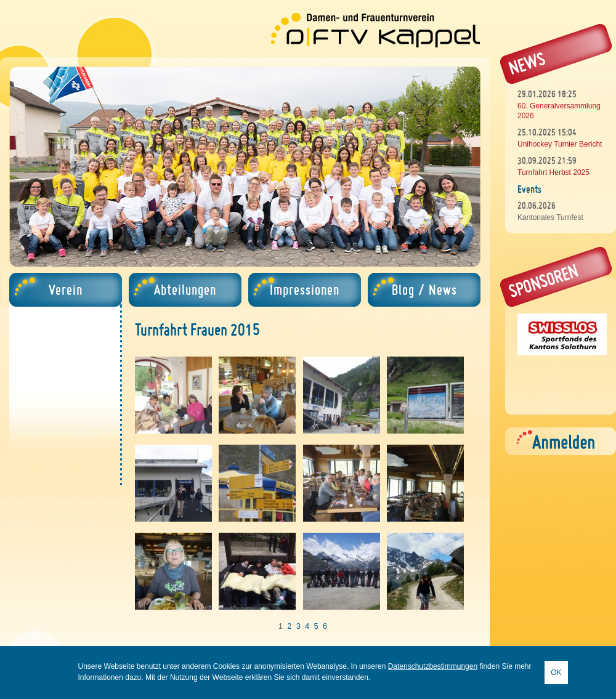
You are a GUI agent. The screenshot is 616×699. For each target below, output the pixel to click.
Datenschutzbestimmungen (433, 666)
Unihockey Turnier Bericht (560, 144)
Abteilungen (185, 290)
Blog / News (424, 290)
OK (556, 673)
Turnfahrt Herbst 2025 (553, 172)
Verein (66, 290)
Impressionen (305, 290)
